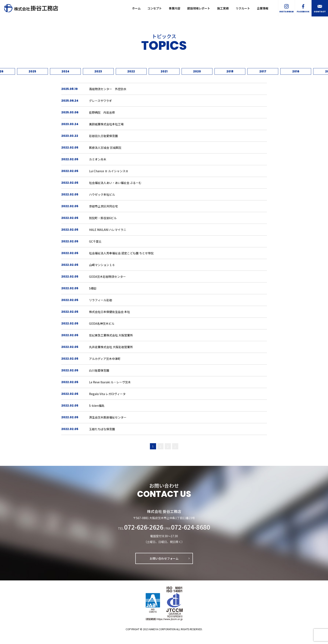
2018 (230, 71)
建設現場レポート (199, 8)
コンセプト (155, 8)
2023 (98, 71)
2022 (131, 71)
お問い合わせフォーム (164, 558)
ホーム (136, 8)
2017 (263, 71)
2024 (65, 71)
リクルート (243, 8)
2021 (164, 71)
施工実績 (223, 8)
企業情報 (263, 8)
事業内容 (175, 8)
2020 (197, 71)
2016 (296, 71)
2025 (32, 71)
